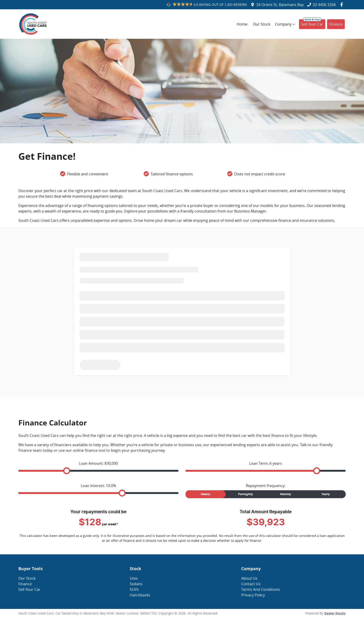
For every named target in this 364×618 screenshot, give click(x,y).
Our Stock (262, 24)
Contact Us (251, 584)
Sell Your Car (312, 24)
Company (286, 24)
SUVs (134, 589)
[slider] (67, 471)
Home (242, 24)
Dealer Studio (335, 614)
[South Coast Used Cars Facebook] (343, 5)
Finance (336, 24)
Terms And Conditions (261, 589)
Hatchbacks (140, 595)
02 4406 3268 (324, 5)
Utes (134, 578)
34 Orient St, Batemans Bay (280, 5)
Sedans (136, 584)
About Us (249, 578)
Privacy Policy (253, 595)
